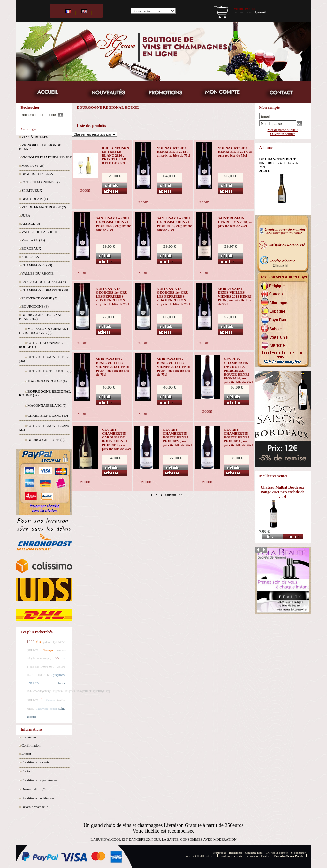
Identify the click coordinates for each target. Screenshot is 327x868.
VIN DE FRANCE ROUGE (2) (44, 207)
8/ (65, 658)
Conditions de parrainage (39, 780)
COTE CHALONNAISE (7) (41, 182)
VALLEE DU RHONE (38, 273)
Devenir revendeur (34, 807)
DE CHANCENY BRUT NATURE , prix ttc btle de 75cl (279, 163)
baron (62, 683)
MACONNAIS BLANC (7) (47, 405)
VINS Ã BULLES (35, 137)
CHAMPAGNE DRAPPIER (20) (45, 290)
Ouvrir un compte (283, 134)
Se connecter (298, 853)
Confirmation (31, 745)
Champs (47, 650)
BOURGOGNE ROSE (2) (46, 440)
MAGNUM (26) (33, 166)
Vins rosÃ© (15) (33, 240)
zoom (85, 190)
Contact (27, 771)
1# (48, 675)
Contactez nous (254, 853)
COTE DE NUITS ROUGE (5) (49, 371)
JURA (26, 215)
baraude (61, 650)
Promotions (219, 853)
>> (180, 495)
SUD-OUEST (31, 257)
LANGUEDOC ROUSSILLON (44, 282)
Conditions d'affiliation (38, 798)
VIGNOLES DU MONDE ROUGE (46, 157)
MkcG (30, 709)
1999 (31, 642)
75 (57, 658)
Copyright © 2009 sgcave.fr (201, 856)
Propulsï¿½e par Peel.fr (289, 856)
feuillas (61, 700)
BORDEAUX (31, 248)
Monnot (50, 700)
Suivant (171, 495)
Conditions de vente (35, 762)
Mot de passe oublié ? (283, 130)
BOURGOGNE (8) (35, 306)
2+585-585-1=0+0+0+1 (40, 667)
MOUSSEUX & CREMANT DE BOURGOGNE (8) (44, 331)
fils (39, 642)
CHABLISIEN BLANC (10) (48, 416)
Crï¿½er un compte (277, 853)
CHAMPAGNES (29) (37, 265)
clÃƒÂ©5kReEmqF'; (39, 658)
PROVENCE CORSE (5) (39, 298)
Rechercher (236, 853)
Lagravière (42, 709)
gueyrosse (59, 675)
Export (26, 754)
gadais (46, 642)
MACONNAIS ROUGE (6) (47, 381)
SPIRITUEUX (32, 190)
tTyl (54, 642)
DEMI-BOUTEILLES (37, 174)
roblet (53, 709)
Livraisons (29, 737)
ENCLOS (33, 683)
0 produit (260, 12)
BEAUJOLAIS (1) (34, 199)
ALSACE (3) (31, 224)
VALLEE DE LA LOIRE (39, 232)
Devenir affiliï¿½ (34, 789)
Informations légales (257, 856)
